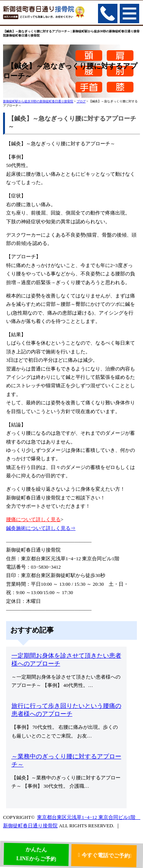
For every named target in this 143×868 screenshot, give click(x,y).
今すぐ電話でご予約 (107, 854)
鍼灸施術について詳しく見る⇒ (41, 528)
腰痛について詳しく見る (33, 520)
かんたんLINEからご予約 (36, 855)
